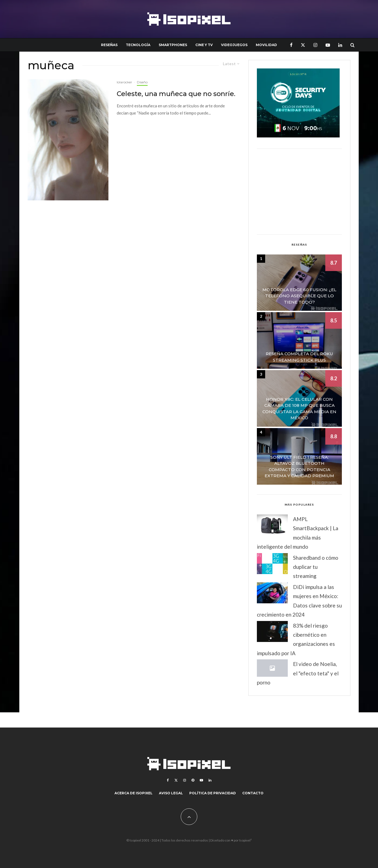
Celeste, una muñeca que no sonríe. (176, 94)
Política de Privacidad (213, 793)
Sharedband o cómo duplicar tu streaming (316, 567)
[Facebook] (291, 45)
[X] (303, 45)
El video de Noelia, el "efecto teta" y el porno (298, 673)
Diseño (142, 82)
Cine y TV (204, 45)
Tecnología (138, 45)
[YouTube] (328, 45)
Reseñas (109, 45)
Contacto (253, 793)
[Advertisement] (299, 192)
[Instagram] (315, 45)
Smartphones (173, 45)
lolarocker (124, 82)
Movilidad (266, 45)
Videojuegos (234, 45)
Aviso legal (171, 793)
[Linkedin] (340, 45)
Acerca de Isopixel (134, 793)
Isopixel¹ (245, 840)
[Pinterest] (193, 780)
